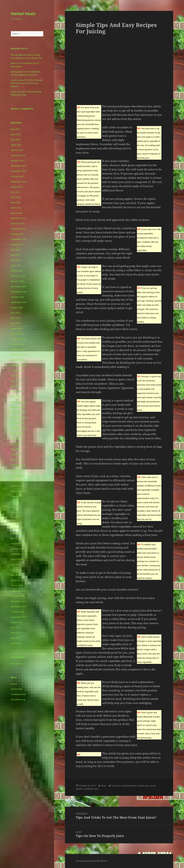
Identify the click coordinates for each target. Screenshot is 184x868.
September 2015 (19, 617)
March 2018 (17, 460)
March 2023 (17, 150)
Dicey (104, 786)
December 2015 (19, 601)
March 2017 (17, 523)
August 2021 (17, 244)
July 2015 (16, 628)
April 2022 (16, 208)
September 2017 (19, 491)
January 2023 (18, 161)
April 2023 (16, 145)
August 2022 (17, 187)
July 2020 (16, 313)
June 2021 (16, 255)
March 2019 (17, 397)
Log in (14, 684)
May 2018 (16, 449)
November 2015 (19, 607)
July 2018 (16, 439)
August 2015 (17, 622)
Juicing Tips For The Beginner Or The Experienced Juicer (26, 73)
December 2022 (19, 166)
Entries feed (17, 689)
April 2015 (16, 643)
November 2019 (19, 355)
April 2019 (16, 391)
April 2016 (16, 580)
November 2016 (19, 544)
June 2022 (16, 197)
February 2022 (18, 218)
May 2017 (16, 512)
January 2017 (18, 533)
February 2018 (18, 465)
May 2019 (16, 386)
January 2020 (18, 344)
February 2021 (18, 276)
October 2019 (18, 360)
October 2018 (18, 423)
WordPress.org (18, 699)
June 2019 (16, 381)
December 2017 (19, 475)
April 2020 (16, 329)
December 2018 (19, 412)
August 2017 (17, 496)
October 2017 (18, 486)
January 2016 (18, 596)
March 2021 (17, 271)
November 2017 (19, 481)
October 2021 (18, 234)
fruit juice (116, 786)
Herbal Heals (23, 13)
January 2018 (18, 470)
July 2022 (16, 192)
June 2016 (16, 570)
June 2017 (16, 507)
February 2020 (18, 339)
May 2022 (16, 202)
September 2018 (19, 428)
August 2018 (17, 433)
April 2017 (16, 517)
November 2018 (19, 418)
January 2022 (18, 223)
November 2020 (19, 292)
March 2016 (17, 586)
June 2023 (16, 134)
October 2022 (18, 176)
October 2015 (18, 612)
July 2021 (16, 250)
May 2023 (16, 140)
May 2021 (16, 260)
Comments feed (18, 694)
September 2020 (19, 302)
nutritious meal (91, 789)
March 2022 (17, 213)
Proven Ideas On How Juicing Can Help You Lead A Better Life (27, 56)
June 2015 (16, 633)
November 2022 (19, 171)
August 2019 (17, 370)
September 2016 (19, 554)
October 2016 (18, 549)
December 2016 (19, 538)
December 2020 (19, 287)
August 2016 (17, 559)
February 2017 (18, 528)
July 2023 (16, 129)
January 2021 (18, 281)
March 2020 (17, 334)
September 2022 (19, 182)
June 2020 (16, 318)
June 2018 (16, 444)
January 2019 (18, 407)
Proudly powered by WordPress (91, 861)
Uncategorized (18, 664)
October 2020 (18, 297)
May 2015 (16, 638)
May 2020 (16, 323)
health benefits (129, 786)
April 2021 (16, 265)
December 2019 (19, 350)
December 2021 (19, 229)
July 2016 (16, 565)
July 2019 (16, 376)
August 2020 (17, 308)
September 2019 (19, 365)
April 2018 (16, 454)
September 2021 (19, 239)
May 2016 (16, 575)
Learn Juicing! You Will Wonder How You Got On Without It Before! (27, 83)
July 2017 (16, 502)
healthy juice (144, 786)
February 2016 (18, 591)
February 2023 (18, 155)
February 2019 (18, 402)
